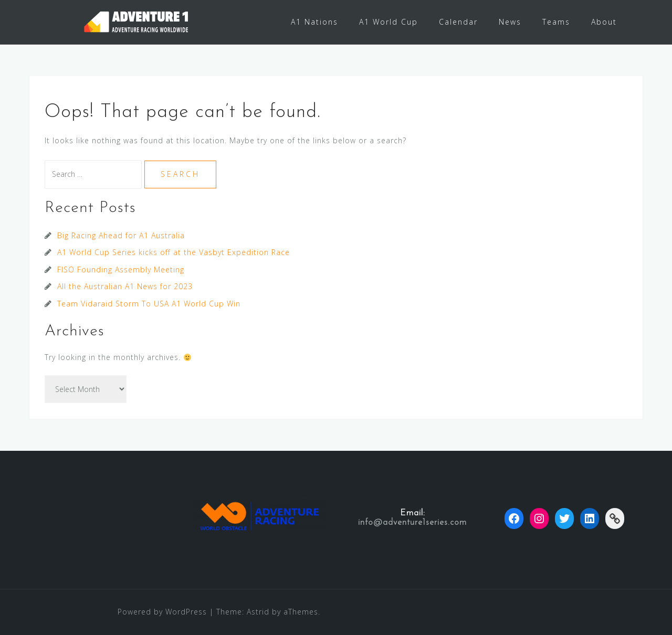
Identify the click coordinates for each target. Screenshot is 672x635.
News (510, 22)
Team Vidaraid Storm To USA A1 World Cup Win (149, 304)
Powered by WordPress (162, 612)
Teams (556, 22)
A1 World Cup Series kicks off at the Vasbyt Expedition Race (174, 252)
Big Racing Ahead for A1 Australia (121, 235)
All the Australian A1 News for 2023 (125, 286)
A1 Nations (314, 22)
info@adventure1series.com (412, 523)
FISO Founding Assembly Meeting (121, 269)
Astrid (258, 612)
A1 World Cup (388, 22)
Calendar (458, 22)
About (604, 22)
